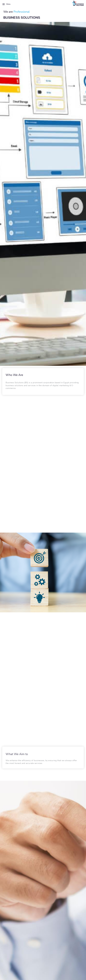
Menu (6, 4)
